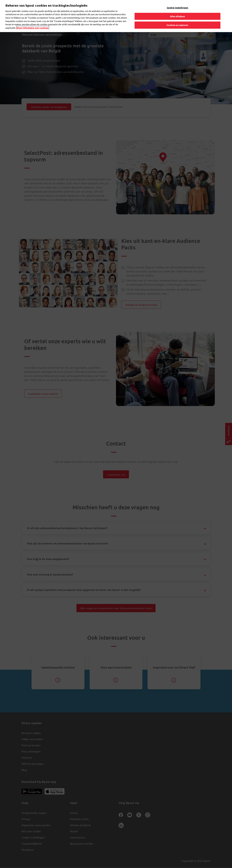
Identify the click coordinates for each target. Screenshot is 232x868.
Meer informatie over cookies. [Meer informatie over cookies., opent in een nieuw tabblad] (33, 20)
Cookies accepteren (177, 17)
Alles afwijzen (178, 9)
